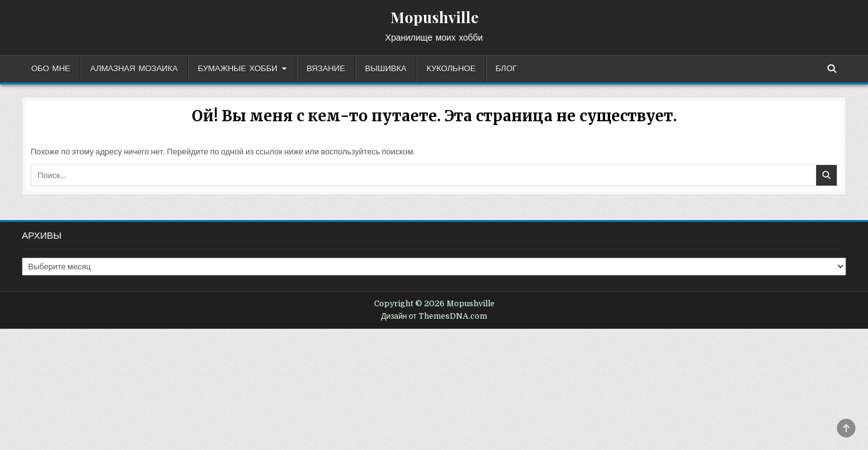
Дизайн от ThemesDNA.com (434, 316)
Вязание (326, 69)
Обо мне (51, 69)
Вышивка (386, 69)
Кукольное (451, 69)
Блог (506, 69)
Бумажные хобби (238, 69)
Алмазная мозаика (134, 69)
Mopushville (434, 17)
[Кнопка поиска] (832, 69)
